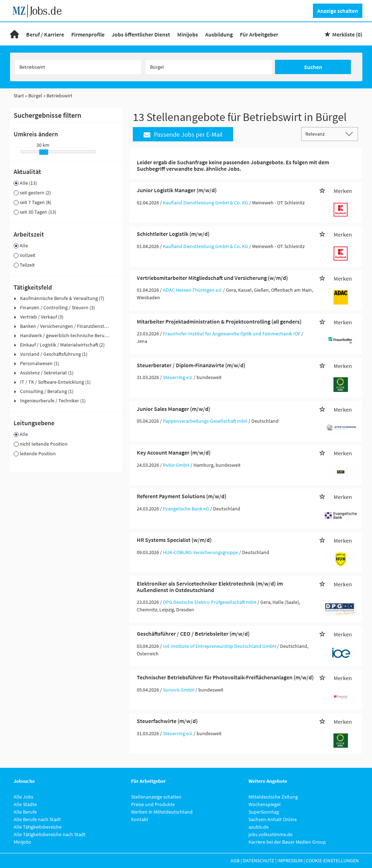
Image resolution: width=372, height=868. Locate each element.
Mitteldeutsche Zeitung (273, 797)
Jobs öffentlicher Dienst (141, 34)
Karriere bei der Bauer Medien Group (287, 842)
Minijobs (188, 34)
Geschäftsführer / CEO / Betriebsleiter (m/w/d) (193, 634)
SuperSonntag (264, 812)
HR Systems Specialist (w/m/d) (174, 540)
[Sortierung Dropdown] (351, 134)
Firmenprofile (88, 34)
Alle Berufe (25, 812)
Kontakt (140, 819)
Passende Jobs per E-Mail (183, 134)
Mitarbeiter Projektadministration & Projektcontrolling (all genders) (219, 321)
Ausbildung (219, 34)
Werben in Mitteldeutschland (162, 812)
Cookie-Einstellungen (332, 860)
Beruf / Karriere (45, 34)
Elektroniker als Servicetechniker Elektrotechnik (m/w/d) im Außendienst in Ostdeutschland (210, 587)
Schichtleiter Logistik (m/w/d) (173, 234)
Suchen (313, 67)
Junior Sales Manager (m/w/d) (173, 409)
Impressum (290, 860)
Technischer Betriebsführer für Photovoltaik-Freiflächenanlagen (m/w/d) (225, 677)
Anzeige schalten (338, 11)
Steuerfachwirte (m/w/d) (167, 721)
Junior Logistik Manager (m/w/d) (177, 190)
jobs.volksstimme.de (270, 834)
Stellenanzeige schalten (156, 797)
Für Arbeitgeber (259, 34)
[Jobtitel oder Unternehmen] (78, 67)
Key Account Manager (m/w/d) (174, 452)
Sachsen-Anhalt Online (273, 819)
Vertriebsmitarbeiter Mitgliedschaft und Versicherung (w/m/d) (212, 278)
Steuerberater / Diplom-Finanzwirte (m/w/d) (191, 365)
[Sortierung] (323, 134)
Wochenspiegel (265, 804)
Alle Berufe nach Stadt (37, 819)
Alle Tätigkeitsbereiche (38, 827)
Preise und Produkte (153, 804)
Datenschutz (259, 860)
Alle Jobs (23, 797)
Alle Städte (25, 804)
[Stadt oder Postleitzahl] (209, 67)
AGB (235, 860)
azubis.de (259, 827)
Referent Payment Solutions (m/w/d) (182, 496)
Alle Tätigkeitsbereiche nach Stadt (50, 834)
